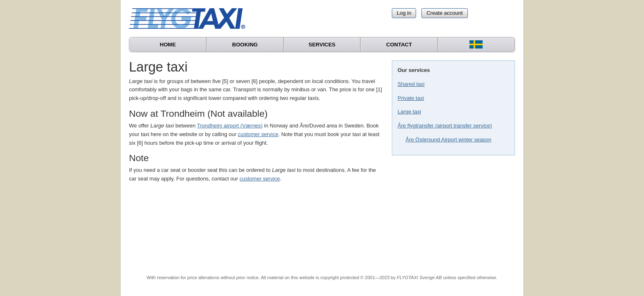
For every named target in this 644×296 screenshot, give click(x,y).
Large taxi (409, 112)
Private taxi (411, 98)
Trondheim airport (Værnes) (230, 126)
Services (322, 45)
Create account (444, 13)
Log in (404, 13)
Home (168, 45)
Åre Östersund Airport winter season (449, 140)
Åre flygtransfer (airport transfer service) (445, 126)
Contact (399, 45)
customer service (258, 134)
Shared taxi (411, 84)
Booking (245, 45)
